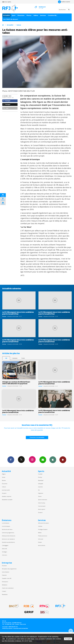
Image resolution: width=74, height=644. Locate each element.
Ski (39, 490)
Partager (7, 101)
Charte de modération (8, 588)
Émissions (21, 15)
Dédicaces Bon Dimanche (9, 536)
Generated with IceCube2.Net (21, 628)
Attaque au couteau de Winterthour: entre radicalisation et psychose (16, 383)
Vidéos (36, 15)
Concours (4, 555)
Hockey (40, 477)
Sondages (4, 552)
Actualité (7, 15)
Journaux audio (6, 490)
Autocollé (4, 549)
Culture (4, 487)
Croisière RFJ (52, 15)
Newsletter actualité (7, 500)
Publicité (4, 575)
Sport (14, 15)
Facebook (11, 460)
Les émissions (6, 523)
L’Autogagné (5, 545)
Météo (40, 533)
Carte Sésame (6, 572)
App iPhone (53, 460)
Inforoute (41, 539)
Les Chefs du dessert (11, 19)
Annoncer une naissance (8, 539)
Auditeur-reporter (64, 2)
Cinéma (40, 526)
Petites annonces (43, 536)
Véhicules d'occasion (43, 523)
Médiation (5, 585)
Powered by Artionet (7, 628)
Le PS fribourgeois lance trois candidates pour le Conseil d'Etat (18, 313)
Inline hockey (42, 503)
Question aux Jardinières (8, 542)
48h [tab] (6, 358)
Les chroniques (6, 526)
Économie (5, 484)
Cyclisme (40, 487)
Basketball (41, 480)
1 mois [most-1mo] (23, 358)
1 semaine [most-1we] (15, 358)
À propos (4, 566)
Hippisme (41, 493)
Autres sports (42, 509)
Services (43, 15)
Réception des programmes (9, 569)
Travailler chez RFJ (7, 578)
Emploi (40, 542)
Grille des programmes (8, 533)
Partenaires (5, 582)
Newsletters (43, 460)
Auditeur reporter (7, 496)
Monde (4, 480)
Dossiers (4, 493)
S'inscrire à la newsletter (37, 437)
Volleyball (41, 484)
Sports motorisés (43, 500)
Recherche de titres (7, 529)
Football (40, 474)
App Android (63, 460)
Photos (29, 15)
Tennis (40, 496)
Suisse (19, 25)
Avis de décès (42, 545)
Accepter (68, 639)
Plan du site (23, 624)
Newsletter (5, 594)
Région (4, 474)
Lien (6, 108)
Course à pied (42, 506)
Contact (4, 591)
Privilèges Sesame (43, 529)
